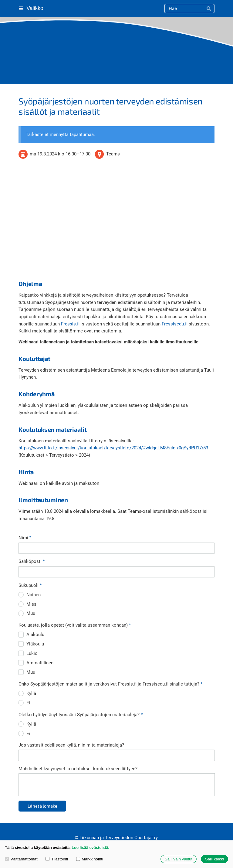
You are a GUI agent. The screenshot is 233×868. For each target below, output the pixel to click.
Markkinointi (90, 859)
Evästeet (100, 824)
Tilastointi (57, 859)
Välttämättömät (21, 859)
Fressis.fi (70, 324)
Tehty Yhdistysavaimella (163, 824)
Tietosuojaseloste (69, 824)
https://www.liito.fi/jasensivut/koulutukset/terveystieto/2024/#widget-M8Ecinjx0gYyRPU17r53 (113, 448)
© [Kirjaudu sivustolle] (77, 808)
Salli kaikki (214, 859)
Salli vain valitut (179, 859)
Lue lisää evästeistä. (90, 848)
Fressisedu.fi (175, 324)
